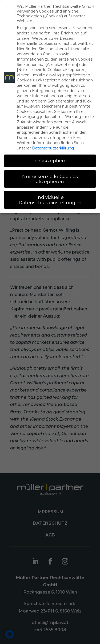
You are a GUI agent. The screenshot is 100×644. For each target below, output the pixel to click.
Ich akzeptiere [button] (50, 161)
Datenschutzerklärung (53, 148)
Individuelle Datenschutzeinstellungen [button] (50, 200)
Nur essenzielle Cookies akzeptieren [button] (50, 179)
